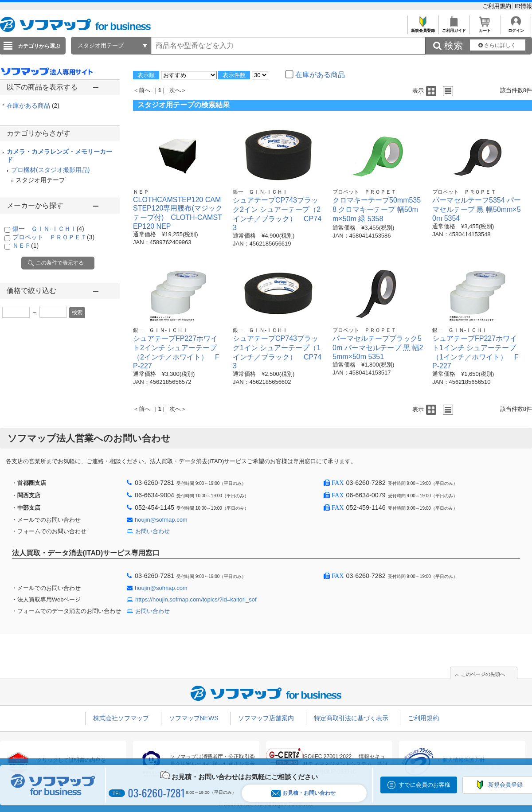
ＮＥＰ (25, 246)
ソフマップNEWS (194, 718)
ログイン (516, 28)
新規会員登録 (423, 28)
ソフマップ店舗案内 (266, 718)
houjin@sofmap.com (161, 520)
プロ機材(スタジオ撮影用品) (50, 170)
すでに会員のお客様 (424, 785)
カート (485, 28)
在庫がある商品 (33, 105)
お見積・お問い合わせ (303, 793)
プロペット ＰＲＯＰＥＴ (53, 237)
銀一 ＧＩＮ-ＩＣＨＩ (48, 229)
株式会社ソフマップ (121, 718)
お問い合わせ (153, 531)
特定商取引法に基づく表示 (351, 718)
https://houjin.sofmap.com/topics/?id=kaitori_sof (196, 599)
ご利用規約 (498, 6)
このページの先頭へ (483, 674)
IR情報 (523, 6)
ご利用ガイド (454, 28)
